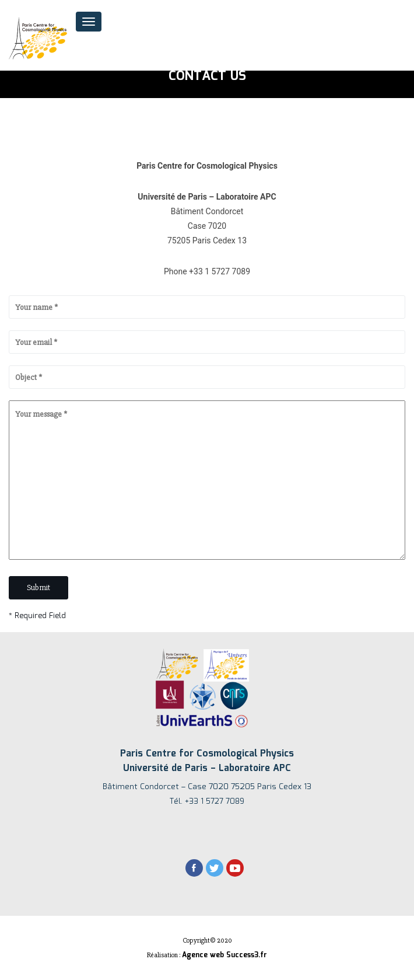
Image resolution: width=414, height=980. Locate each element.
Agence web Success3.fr (224, 955)
